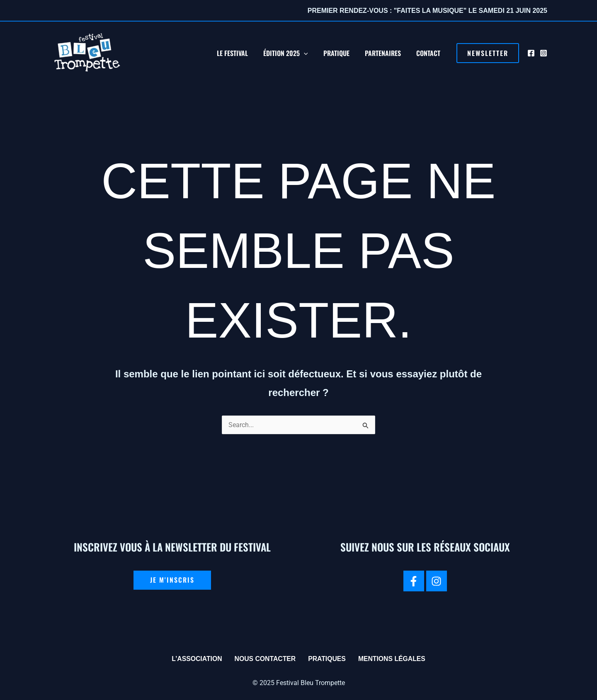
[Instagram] (544, 53)
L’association (195, 659)
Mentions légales (393, 659)
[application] (311, 53)
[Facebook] (531, 53)
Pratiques (327, 659)
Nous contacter (265, 659)
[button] (488, 53)
